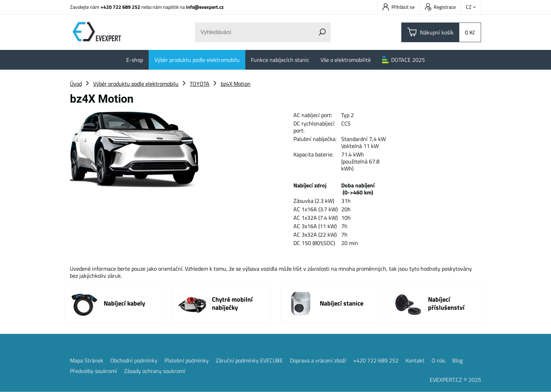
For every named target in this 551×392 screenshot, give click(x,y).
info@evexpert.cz (205, 7)
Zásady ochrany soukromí (155, 371)
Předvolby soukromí (93, 371)
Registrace (440, 7)
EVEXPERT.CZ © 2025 (455, 380)
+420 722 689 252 (120, 7)
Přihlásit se (398, 7)
